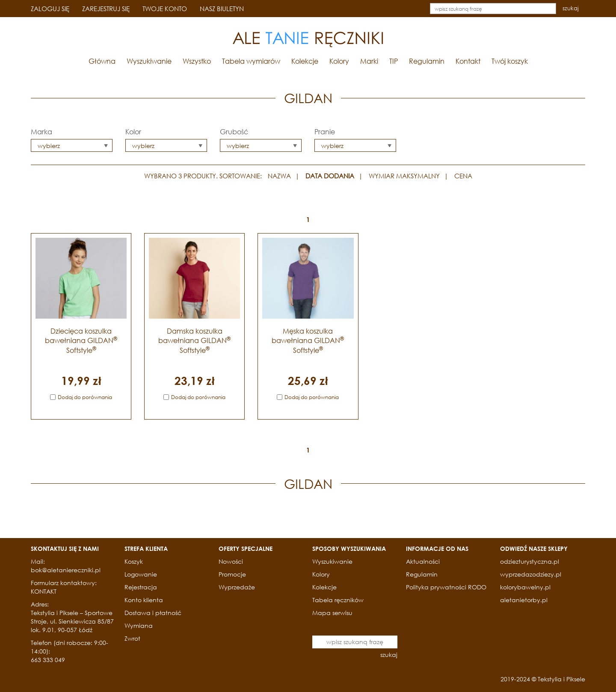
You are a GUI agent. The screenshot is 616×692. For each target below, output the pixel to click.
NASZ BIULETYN (222, 9)
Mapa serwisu (332, 613)
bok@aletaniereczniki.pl (66, 570)
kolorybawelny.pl (525, 587)
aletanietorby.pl (524, 600)
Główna (102, 61)
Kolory (339, 61)
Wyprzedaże (237, 587)
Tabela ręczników (338, 600)
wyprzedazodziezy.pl (531, 574)
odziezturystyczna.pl (530, 561)
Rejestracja (141, 587)
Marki (369, 61)
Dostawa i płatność (153, 613)
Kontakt (468, 61)
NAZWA (279, 176)
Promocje (232, 574)
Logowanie (141, 574)
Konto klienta (144, 600)
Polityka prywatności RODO (446, 587)
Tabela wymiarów (251, 61)
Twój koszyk (510, 61)
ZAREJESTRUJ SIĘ (106, 9)
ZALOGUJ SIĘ (50, 9)
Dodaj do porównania (85, 397)
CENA (463, 176)
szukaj (571, 8)
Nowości (231, 561)
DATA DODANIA (330, 176)
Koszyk (134, 561)
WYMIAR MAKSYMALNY (404, 176)
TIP (394, 61)
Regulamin (427, 61)
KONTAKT (44, 591)
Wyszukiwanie (149, 61)
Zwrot (132, 638)
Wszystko (197, 61)
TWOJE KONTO (165, 9)
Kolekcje (305, 61)
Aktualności (423, 561)
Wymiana (139, 625)
